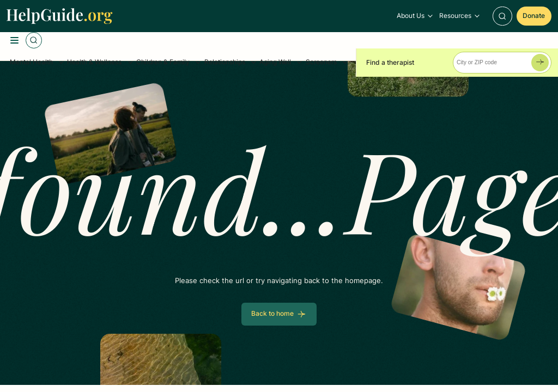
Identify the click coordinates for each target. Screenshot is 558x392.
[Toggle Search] (502, 16)
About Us (411, 16)
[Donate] (534, 16)
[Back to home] (279, 314)
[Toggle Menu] (15, 40)
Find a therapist (390, 63)
